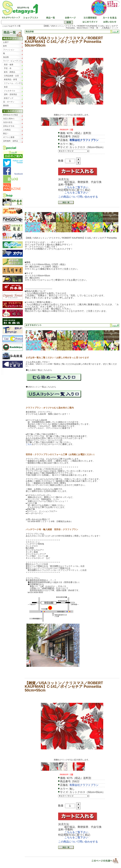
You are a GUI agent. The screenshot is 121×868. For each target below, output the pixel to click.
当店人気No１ (9, 119)
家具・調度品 (10, 72)
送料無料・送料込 (11, 141)
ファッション (9, 50)
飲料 (5, 46)
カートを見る (109, 18)
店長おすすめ (9, 126)
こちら (29, 444)
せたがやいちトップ (11, 18)
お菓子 (6, 42)
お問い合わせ (109, 22)
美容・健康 (9, 65)
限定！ (6, 134)
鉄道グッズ (9, 98)
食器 (6, 87)
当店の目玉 (8, 122)
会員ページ (70, 18)
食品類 (6, 57)
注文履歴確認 (90, 18)
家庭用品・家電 (10, 79)
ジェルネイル (10, 91)
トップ (115, 28)
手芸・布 (8, 68)
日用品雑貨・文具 (11, 76)
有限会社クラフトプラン (84, 140)
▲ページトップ (103, 861)
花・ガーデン (9, 102)
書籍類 (6, 106)
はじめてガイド (90, 22)
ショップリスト (31, 18)
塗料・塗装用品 (10, 94)
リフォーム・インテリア (13, 84)
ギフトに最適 (9, 137)
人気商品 (7, 130)
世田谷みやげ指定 (11, 115)
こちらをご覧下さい (76, 187)
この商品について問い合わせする (78, 197)
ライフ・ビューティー (12, 61)
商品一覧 (50, 18)
